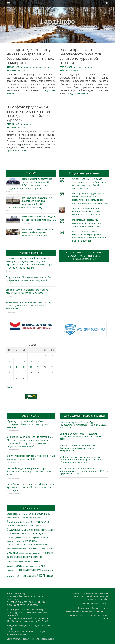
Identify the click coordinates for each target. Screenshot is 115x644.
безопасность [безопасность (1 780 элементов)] (17, 529)
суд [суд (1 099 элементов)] (39, 570)
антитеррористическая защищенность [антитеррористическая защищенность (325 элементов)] (24, 526)
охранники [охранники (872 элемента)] (14, 565)
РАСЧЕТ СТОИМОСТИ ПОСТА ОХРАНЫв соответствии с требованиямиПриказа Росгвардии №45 (84, 256)
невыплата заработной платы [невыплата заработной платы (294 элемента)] (19, 548)
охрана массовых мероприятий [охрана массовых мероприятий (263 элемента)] (31, 553)
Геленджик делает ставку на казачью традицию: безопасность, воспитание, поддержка (30, 56)
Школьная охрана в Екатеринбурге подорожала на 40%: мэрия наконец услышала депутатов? (84, 425)
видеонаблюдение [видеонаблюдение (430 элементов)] (37, 534)
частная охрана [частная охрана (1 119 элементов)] (26, 576)
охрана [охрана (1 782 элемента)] (12, 552)
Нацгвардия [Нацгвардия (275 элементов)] (43, 517)
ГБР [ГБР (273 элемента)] (50, 514)
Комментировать (17, 70)
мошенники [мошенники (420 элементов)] (31, 541)
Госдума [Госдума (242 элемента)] (16, 517)
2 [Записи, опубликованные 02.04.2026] (31, 355)
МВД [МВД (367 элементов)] (35, 517)
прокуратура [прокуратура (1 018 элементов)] (28, 570)
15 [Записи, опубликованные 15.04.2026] (24, 367)
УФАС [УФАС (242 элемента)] (28, 522)
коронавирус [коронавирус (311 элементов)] (19, 541)
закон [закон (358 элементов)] (24, 537)
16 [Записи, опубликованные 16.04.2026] (31, 367)
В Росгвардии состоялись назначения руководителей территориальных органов (86, 223)
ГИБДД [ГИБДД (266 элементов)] (9, 517)
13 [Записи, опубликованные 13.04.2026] (10, 367)
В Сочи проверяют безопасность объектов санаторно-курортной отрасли (80, 56)
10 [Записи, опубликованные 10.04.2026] (38, 361)
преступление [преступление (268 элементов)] (35, 566)
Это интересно (31, 416)
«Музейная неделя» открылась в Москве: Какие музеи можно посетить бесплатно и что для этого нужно (31, 487)
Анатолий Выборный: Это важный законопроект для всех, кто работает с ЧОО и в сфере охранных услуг (84, 471)
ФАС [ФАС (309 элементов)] (33, 522)
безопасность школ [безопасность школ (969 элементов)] (42, 530)
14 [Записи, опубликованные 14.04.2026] (17, 367)
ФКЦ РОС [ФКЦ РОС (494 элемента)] (40, 522)
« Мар (9, 387)
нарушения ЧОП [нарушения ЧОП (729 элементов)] (37, 544)
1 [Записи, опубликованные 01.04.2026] (24, 355)
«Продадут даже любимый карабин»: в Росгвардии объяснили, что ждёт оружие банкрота (28, 424)
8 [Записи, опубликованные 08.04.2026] (24, 361)
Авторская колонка (31, 253)
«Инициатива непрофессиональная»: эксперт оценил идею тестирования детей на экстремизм (29, 305)
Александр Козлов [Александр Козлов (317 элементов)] (15, 514)
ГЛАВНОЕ (31, 173)
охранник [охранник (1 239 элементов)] (35, 561)
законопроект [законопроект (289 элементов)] (33, 538)
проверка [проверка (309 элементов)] (45, 566)
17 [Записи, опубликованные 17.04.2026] (38, 367)
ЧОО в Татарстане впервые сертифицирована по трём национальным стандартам (86, 211)
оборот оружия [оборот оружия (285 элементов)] (39, 548)
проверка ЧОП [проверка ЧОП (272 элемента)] (13, 570)
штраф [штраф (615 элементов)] (50, 576)
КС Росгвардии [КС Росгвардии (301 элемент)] (26, 517)
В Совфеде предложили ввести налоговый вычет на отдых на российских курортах (28, 113)
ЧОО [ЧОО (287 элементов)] (47, 522)
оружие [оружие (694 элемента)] (50, 548)
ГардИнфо (57, 21)
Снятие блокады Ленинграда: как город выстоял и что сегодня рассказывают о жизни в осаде (31, 471)
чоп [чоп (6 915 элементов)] (41, 575)
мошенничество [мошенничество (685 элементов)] (16, 544)
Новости (27, 67)
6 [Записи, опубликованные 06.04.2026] (10, 361)
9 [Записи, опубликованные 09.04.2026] (31, 361)
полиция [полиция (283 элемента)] (25, 566)
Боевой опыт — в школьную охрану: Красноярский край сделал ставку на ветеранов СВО (78, 448)
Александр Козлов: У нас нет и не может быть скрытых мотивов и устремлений (38, 232)
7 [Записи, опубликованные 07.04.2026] (17, 361)
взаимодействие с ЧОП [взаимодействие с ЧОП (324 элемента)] (17, 534)
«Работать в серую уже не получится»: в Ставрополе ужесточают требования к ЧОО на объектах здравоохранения (83, 459)
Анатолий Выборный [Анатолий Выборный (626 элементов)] (35, 514)
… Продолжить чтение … (78, 93)
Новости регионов (41, 67)
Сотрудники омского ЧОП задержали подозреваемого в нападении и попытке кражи (81, 436)
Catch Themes (105, 617)
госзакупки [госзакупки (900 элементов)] (14, 537)
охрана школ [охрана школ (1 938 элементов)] (17, 561)
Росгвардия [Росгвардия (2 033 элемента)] (16, 521)
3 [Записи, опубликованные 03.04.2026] (38, 355)
